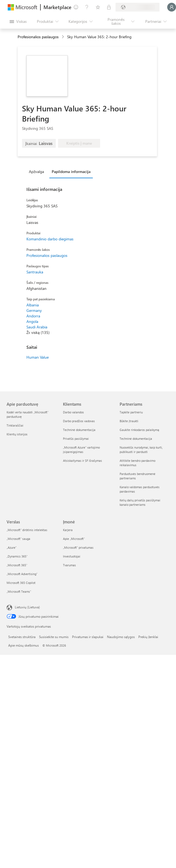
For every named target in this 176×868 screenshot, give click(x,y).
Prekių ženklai (148, 637)
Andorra (33, 316)
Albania (33, 305)
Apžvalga (36, 171)
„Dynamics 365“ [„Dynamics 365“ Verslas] (17, 556)
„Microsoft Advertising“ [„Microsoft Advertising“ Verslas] (22, 574)
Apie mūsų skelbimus (24, 645)
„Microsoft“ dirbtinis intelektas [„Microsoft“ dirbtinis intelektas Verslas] (27, 530)
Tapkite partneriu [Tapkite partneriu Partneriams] (131, 412)
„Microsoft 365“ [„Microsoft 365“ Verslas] (17, 565)
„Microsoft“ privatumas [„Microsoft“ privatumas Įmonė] (78, 547)
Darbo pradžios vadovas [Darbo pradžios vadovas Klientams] (79, 421)
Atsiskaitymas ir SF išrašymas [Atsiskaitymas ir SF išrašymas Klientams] (82, 461)
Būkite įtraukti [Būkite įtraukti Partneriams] (129, 421)
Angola (32, 321)
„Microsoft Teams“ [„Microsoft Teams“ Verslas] (19, 591)
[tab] (38, 171)
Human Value (38, 357)
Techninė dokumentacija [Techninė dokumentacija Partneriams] (136, 439)
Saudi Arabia (37, 327)
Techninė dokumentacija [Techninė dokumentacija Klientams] (79, 430)
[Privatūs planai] (109, 7)
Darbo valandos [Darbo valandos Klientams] (73, 412)
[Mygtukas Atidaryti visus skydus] (18, 21)
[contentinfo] (63, 37)
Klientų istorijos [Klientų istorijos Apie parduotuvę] (17, 434)
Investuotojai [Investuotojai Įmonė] (72, 556)
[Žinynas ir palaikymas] (87, 7)
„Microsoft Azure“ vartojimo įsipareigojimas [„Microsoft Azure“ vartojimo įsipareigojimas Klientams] (81, 450)
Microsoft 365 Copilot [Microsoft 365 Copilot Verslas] (21, 583)
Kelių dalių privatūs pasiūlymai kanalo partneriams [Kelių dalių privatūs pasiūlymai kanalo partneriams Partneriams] (140, 502)
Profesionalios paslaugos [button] (38, 37)
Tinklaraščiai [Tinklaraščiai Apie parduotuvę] (15, 425)
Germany (34, 310)
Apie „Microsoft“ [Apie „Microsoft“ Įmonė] (74, 539)
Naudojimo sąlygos (121, 637)
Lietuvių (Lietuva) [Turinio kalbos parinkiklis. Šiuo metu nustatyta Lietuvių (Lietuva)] (27, 607)
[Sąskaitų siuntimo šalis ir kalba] (137, 7)
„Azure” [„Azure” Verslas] (12, 547)
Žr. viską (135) (38, 332)
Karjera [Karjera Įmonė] (68, 530)
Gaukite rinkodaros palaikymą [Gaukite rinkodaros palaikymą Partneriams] (139, 430)
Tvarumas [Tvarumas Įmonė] (69, 565)
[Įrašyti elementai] (98, 7)
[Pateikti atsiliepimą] (76, 7)
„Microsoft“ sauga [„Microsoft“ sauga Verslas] (18, 539)
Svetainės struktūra (22, 637)
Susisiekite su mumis (54, 637)
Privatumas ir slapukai (88, 637)
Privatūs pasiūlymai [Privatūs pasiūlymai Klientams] (76, 439)
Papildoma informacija (71, 171)
